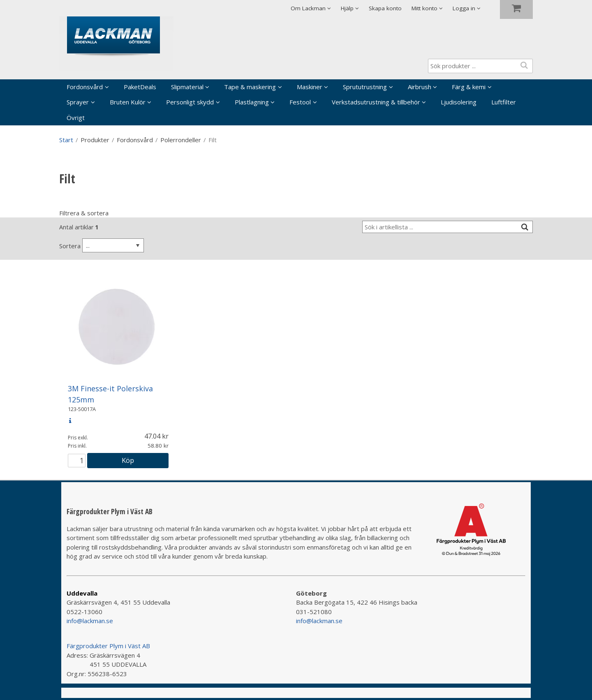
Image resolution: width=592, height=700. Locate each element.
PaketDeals (140, 87)
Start (66, 140)
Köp (128, 460)
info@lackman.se (90, 621)
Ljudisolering (459, 102)
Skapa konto (385, 8)
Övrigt (76, 118)
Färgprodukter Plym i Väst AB (108, 646)
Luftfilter (504, 102)
